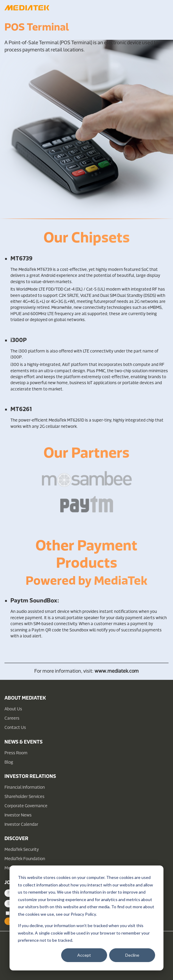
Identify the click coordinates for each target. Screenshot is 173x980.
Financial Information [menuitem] (25, 788)
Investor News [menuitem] (18, 815)
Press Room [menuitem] (16, 753)
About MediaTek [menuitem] (25, 698)
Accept (84, 955)
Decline (132, 955)
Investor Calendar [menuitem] (21, 825)
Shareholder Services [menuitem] (24, 797)
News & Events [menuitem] (24, 742)
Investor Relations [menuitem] (30, 777)
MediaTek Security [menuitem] (22, 850)
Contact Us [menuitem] (15, 728)
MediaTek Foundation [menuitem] (25, 859)
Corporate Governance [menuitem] (26, 806)
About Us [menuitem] (13, 709)
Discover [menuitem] (16, 839)
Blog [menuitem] (9, 763)
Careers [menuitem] (12, 719)
